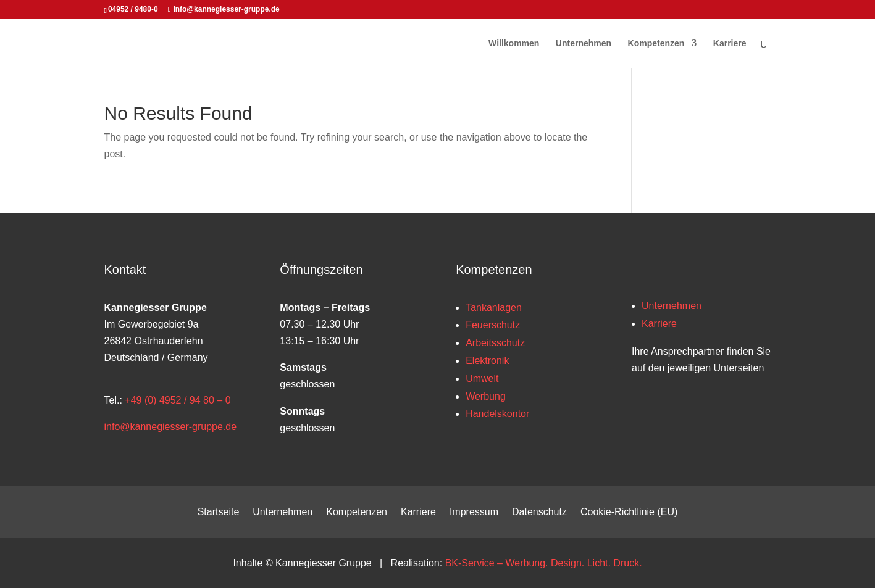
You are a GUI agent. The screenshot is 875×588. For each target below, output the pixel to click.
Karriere (730, 43)
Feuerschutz (493, 325)
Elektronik (487, 361)
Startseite (219, 512)
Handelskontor (497, 414)
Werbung (486, 396)
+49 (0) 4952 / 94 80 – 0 (178, 400)
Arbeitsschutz (495, 343)
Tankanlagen (494, 308)
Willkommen (514, 43)
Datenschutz (539, 512)
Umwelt (482, 379)
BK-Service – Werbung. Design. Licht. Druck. (544, 563)
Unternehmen (584, 43)
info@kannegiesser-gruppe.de (171, 427)
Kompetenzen (656, 43)
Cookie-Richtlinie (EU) (629, 512)
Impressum (474, 512)
